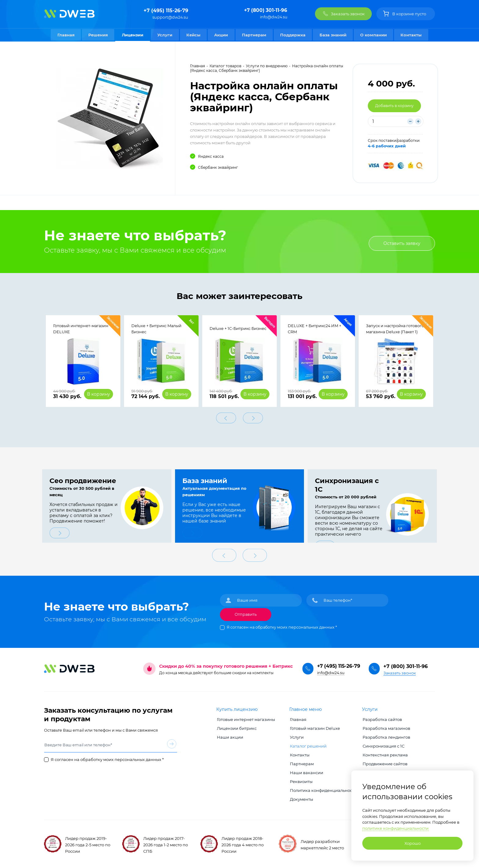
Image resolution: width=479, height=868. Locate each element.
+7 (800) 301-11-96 (265, 11)
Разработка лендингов (386, 736)
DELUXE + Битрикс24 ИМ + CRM (314, 329)
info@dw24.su (274, 17)
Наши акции (229, 736)
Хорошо (413, 843)
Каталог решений (308, 744)
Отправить (246, 613)
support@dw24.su (170, 17)
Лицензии (131, 35)
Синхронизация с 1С (383, 744)
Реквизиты (301, 780)
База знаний (334, 35)
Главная (64, 35)
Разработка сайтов (382, 718)
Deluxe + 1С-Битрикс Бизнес (238, 329)
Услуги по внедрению (267, 66)
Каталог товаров (225, 66)
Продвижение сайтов (384, 762)
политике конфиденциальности (395, 828)
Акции (221, 35)
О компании (375, 35)
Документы (301, 798)
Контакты (413, 35)
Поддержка (294, 35)
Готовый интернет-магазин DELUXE (81, 329)
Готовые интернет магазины (245, 718)
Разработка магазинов (386, 727)
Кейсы (193, 35)
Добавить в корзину (394, 106)
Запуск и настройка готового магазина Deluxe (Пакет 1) (395, 329)
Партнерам (254, 35)
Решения (97, 35)
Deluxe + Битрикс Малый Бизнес (156, 329)
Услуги (164, 35)
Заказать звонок (400, 672)
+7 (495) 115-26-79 (166, 11)
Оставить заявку (402, 243)
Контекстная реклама (385, 753)
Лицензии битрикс (236, 727)
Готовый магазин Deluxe (314, 727)
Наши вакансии (306, 771)
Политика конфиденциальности (323, 789)
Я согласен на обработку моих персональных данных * (282, 626)
